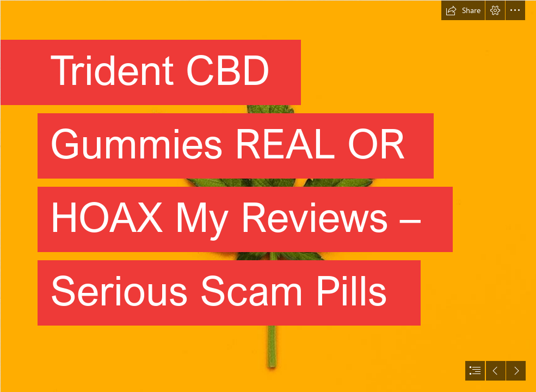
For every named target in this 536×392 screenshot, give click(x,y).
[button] (463, 10)
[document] (268, 196)
